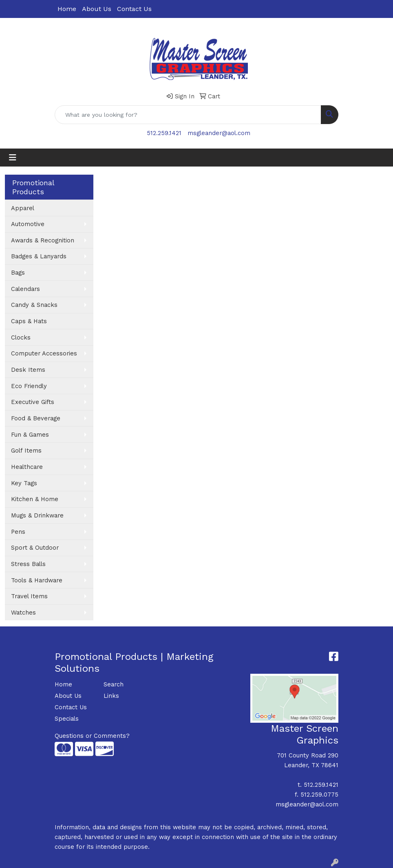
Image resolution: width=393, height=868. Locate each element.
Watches (23, 613)
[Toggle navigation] (13, 158)
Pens (18, 532)
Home (67, 9)
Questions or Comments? (92, 736)
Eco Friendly (29, 386)
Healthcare (27, 467)
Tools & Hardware (37, 580)
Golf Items (26, 451)
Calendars (25, 289)
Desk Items (28, 370)
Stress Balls (28, 564)
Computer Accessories (44, 353)
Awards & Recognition (43, 240)
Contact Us (134, 9)
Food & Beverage (36, 418)
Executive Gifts (33, 402)
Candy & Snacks (34, 305)
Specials (67, 719)
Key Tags (24, 483)
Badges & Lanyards (39, 256)
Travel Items (29, 596)
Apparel (23, 208)
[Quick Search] (188, 115)
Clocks (21, 337)
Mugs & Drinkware (37, 515)
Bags (18, 273)
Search (114, 684)
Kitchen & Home (35, 499)
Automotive (28, 224)
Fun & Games (30, 435)
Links (111, 696)
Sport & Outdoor (35, 548)
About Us (97, 9)
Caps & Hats (29, 321)
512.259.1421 (164, 133)
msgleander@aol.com (219, 133)
